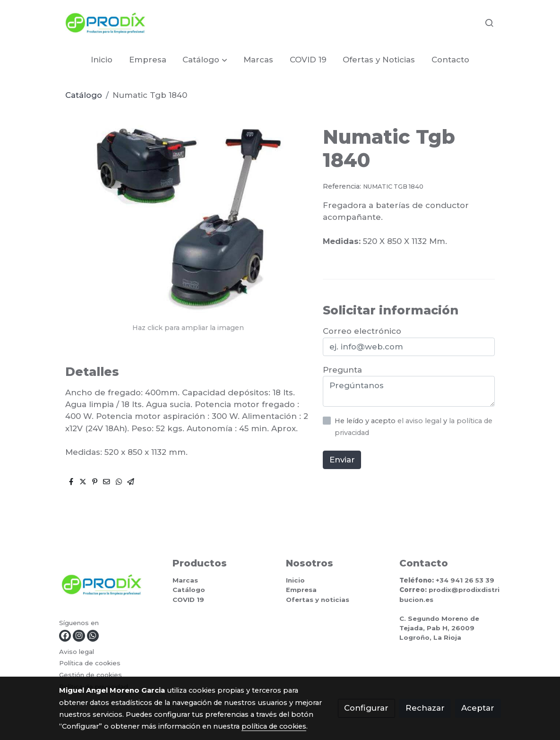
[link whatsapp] (93, 636)
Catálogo (84, 95)
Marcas (185, 580)
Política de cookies (90, 663)
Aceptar (478, 708)
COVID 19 (188, 600)
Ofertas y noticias (318, 600)
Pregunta (342, 370)
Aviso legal (77, 652)
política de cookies (274, 726)
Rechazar (425, 708)
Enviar (342, 460)
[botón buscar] (489, 23)
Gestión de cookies (90, 675)
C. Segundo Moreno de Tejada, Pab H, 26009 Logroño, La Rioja (439, 628)
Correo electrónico (362, 331)
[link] (105, 23)
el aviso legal (420, 421)
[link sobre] (110, 587)
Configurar (366, 708)
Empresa (301, 590)
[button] (205, 60)
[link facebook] (65, 636)
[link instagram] (79, 636)
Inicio (295, 580)
